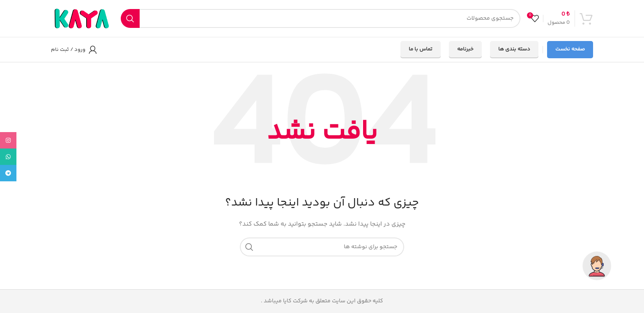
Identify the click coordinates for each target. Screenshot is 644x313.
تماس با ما (421, 49)
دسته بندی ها (514, 49)
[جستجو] (321, 18)
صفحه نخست (570, 49)
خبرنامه (465, 49)
